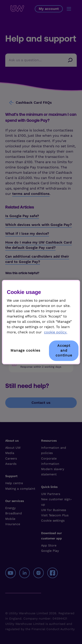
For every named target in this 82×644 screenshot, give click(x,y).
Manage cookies (25, 350)
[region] (41, 322)
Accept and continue (64, 351)
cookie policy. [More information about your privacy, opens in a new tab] (56, 332)
